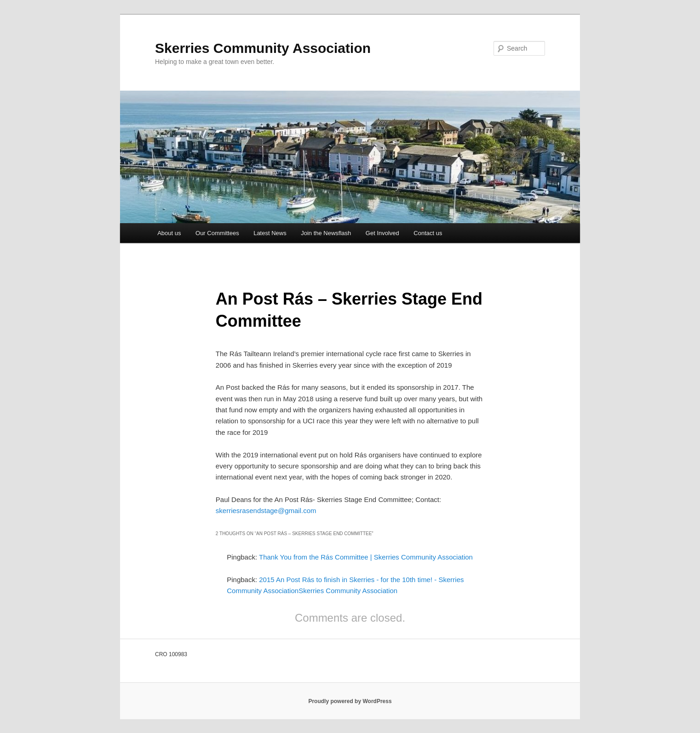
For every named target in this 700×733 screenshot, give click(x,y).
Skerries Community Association (263, 48)
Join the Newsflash (326, 233)
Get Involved (382, 233)
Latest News (270, 233)
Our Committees (217, 233)
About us (169, 233)
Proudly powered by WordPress (350, 701)
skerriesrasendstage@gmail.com (266, 511)
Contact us (428, 233)
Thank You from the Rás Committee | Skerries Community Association (366, 557)
